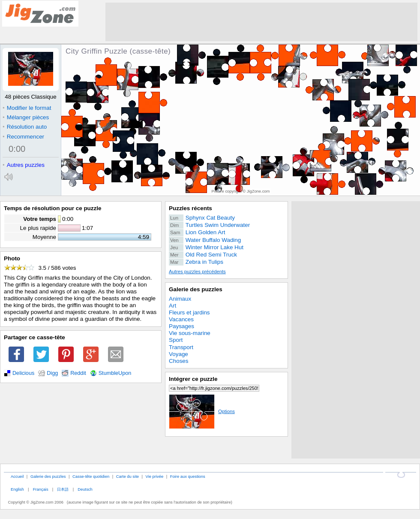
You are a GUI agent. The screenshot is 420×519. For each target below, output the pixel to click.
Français (41, 489)
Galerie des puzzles (196, 289)
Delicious (23, 373)
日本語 (63, 489)
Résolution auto (25, 127)
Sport (176, 340)
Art (172, 306)
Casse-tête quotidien (91, 476)
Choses (179, 361)
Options (202, 411)
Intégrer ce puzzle (193, 379)
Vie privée (155, 476)
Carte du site (127, 476)
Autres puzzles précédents (197, 272)
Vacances (181, 319)
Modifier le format (27, 108)
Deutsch (85, 489)
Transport (181, 347)
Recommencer (23, 137)
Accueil (17, 476)
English (17, 489)
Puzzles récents (190, 208)
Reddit (78, 373)
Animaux (180, 299)
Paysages (181, 326)
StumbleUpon (115, 373)
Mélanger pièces (26, 117)
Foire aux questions (188, 476)
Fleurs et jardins (189, 312)
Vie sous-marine (190, 333)
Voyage (178, 354)
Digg (52, 373)
